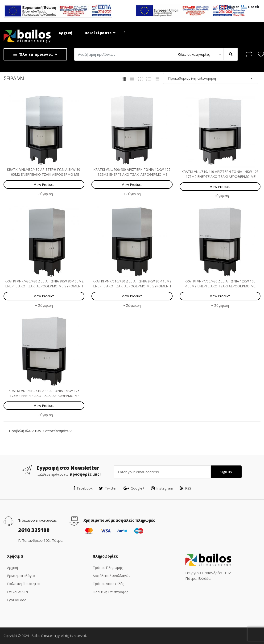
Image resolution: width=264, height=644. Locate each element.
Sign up (226, 472)
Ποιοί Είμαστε (98, 33)
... (124, 33)
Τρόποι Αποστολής (108, 584)
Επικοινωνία (17, 592)
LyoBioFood (17, 600)
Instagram (162, 488)
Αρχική (65, 33)
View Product (44, 185)
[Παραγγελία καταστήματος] (211, 78)
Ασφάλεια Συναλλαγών (112, 576)
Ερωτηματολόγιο (21, 576)
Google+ (134, 488)
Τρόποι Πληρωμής (108, 567)
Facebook (83, 488)
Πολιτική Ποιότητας (24, 584)
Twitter (108, 488)
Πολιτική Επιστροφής (111, 592)
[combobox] (122, 54)
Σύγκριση (45, 194)
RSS (185, 488)
